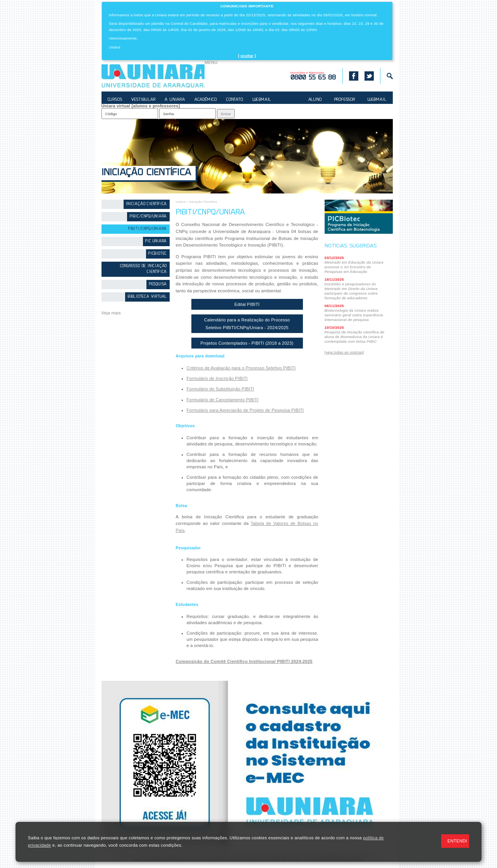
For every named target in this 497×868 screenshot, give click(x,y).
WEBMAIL (262, 100)
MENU (211, 62)
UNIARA (153, 76)
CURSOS (115, 100)
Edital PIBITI (247, 304)
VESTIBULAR (143, 100)
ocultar (247, 56)
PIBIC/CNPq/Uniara (149, 217)
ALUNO (315, 100)
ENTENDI (457, 841)
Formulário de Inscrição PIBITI (217, 378)
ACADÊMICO (206, 100)
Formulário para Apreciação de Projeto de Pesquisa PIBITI (245, 410)
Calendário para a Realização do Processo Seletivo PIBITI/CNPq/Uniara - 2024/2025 (247, 324)
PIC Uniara (156, 241)
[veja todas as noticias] (344, 352)
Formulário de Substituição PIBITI (221, 389)
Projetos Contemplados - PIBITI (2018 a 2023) (247, 343)
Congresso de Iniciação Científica (144, 269)
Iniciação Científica (146, 173)
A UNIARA (175, 100)
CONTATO (235, 100)
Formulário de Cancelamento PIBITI (223, 400)
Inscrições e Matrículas (313, 76)
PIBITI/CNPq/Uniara (148, 229)
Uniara (181, 202)
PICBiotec (158, 254)
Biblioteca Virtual (147, 297)
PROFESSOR (345, 100)
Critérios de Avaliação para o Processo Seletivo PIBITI (241, 368)
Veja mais (111, 313)
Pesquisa (158, 284)
